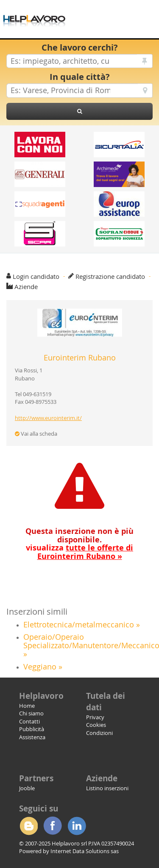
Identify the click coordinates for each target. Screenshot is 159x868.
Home (27, 706)
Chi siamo (31, 713)
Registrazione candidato (110, 276)
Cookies (96, 725)
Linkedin (77, 826)
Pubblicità (32, 729)
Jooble (27, 788)
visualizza (79, 552)
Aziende (26, 286)
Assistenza (32, 737)
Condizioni (99, 733)
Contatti (29, 721)
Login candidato (36, 276)
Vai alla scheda (36, 434)
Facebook (53, 826)
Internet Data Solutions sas (85, 851)
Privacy (95, 717)
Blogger (28, 826)
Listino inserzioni (107, 788)
